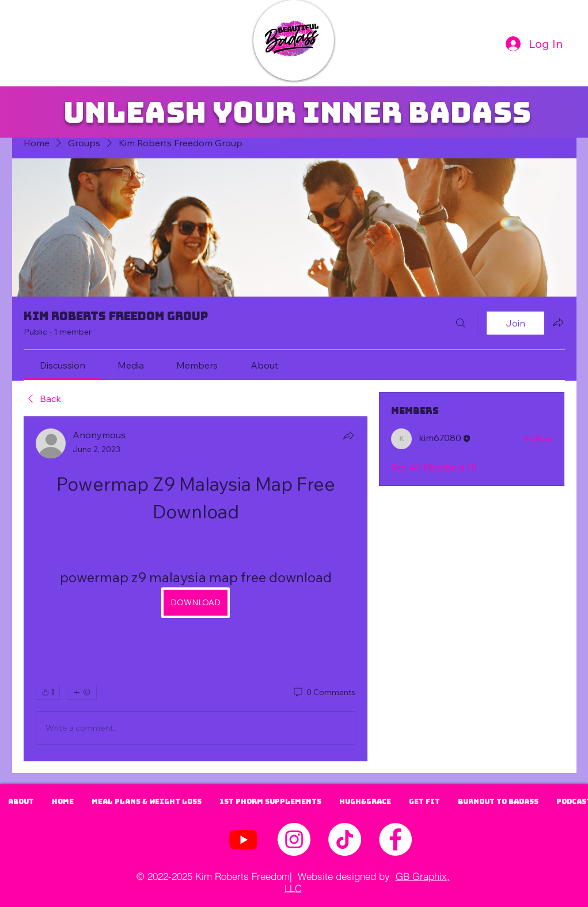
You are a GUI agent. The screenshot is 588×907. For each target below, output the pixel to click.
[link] (62, 365)
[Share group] (558, 322)
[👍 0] (48, 692)
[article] (196, 589)
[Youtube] (243, 839)
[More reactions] (82, 692)
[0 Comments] (324, 693)
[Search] (461, 323)
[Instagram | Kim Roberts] (294, 839)
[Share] (348, 435)
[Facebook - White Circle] (395, 839)
